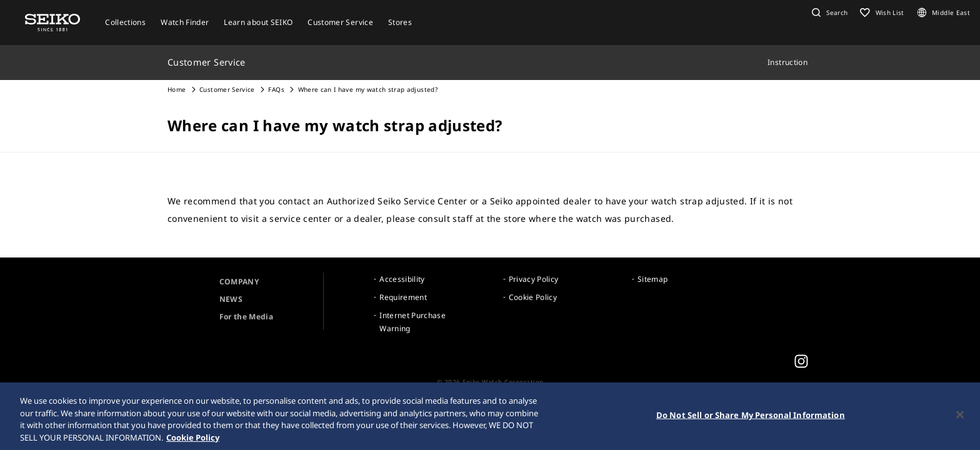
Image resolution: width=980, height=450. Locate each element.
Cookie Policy (533, 297)
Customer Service (227, 89)
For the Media (247, 317)
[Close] (960, 416)
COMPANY (239, 282)
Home (177, 89)
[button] (828, 12)
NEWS (231, 299)
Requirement (403, 297)
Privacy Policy (534, 279)
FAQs (276, 89)
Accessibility (402, 279)
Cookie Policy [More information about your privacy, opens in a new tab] (193, 439)
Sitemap (652, 279)
